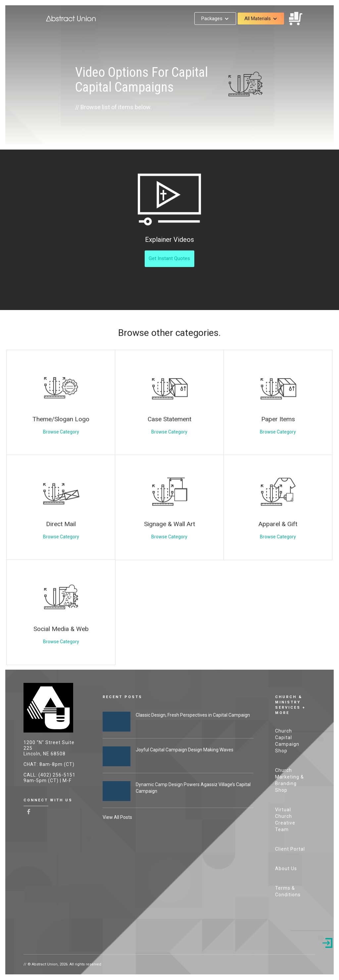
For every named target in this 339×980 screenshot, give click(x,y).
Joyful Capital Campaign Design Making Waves (185, 750)
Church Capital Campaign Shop (287, 741)
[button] (215, 19)
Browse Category (61, 448)
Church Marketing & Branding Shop (290, 780)
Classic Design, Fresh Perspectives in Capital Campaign (193, 715)
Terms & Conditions (288, 891)
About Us (286, 869)
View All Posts (117, 817)
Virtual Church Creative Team (285, 820)
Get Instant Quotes (169, 258)
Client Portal (290, 849)
